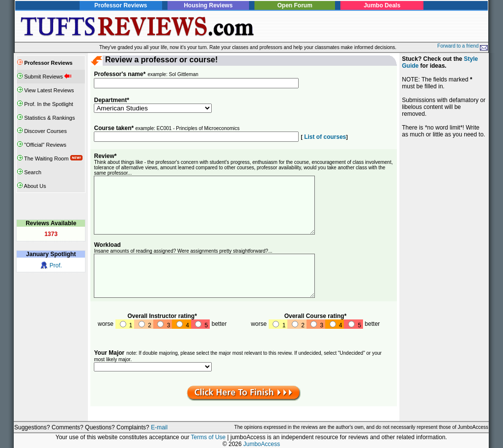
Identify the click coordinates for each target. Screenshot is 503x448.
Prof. (56, 265)
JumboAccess (262, 444)
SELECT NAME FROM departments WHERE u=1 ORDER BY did (153, 367)
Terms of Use (209, 437)
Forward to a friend (462, 46)
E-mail (159, 427)
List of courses (324, 137)
